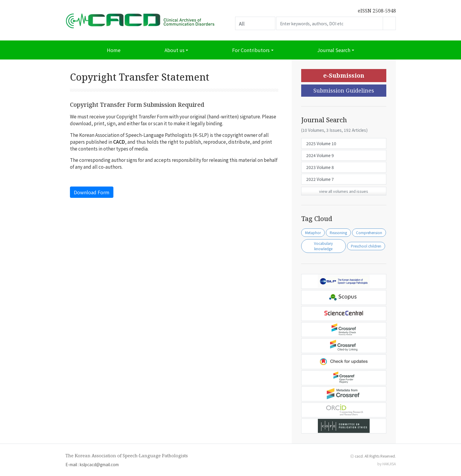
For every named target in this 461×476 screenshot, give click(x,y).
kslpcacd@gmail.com (99, 464)
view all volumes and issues (344, 191)
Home (114, 50)
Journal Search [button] (334, 50)
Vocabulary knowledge (323, 246)
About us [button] (175, 50)
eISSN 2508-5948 (377, 11)
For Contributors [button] (251, 50)
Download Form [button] (92, 192)
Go (389, 23)
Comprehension (369, 232)
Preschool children (366, 246)
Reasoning (338, 232)
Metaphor (313, 232)
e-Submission (344, 75)
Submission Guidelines (344, 90)
